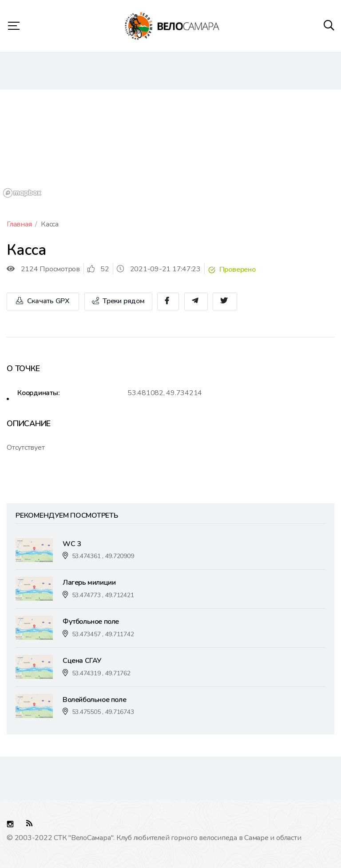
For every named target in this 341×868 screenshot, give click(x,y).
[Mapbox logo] (22, 193)
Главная (19, 224)
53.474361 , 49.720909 (103, 556)
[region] (170, 145)
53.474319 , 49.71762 (101, 673)
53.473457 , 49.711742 (103, 634)
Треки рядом (118, 301)
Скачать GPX (43, 301)
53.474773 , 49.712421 (103, 595)
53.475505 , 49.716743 (103, 712)
